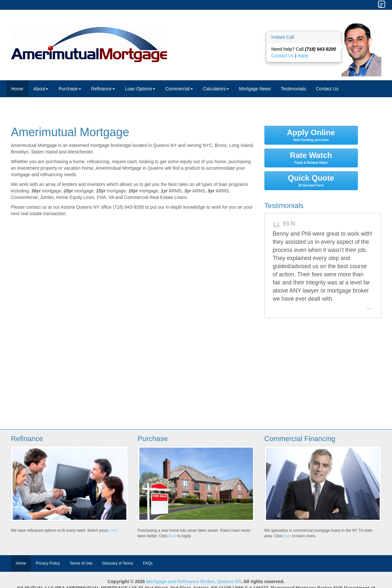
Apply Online (311, 135)
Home (17, 89)
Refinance (103, 89)
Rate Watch (311, 158)
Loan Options (140, 89)
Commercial (179, 89)
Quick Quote (311, 180)
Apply (303, 56)
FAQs (148, 563)
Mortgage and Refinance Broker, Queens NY (194, 581)
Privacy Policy (48, 563)
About (41, 89)
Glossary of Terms (118, 563)
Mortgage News (255, 89)
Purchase (70, 89)
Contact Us (283, 56)
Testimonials (293, 89)
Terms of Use (81, 563)
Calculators (216, 89)
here (113, 530)
